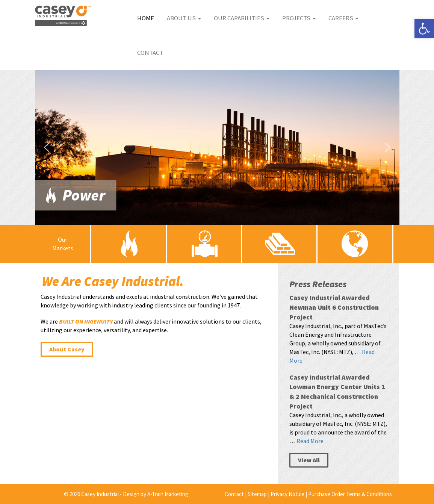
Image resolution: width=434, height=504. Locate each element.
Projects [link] (299, 18)
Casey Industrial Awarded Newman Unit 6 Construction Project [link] (334, 307)
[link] (424, 29)
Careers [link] (343, 18)
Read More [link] (310, 441)
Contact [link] (150, 53)
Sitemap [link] (257, 494)
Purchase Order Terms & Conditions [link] (350, 494)
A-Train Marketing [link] (168, 494)
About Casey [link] (67, 349)
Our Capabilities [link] (242, 18)
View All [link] (309, 460)
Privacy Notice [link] (287, 494)
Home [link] (146, 18)
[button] (217, 148)
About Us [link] (184, 18)
